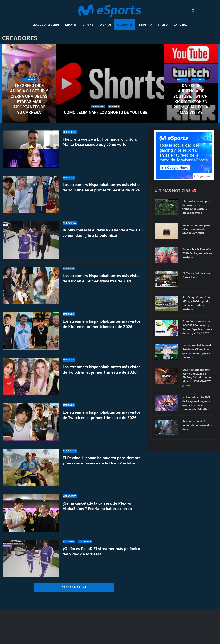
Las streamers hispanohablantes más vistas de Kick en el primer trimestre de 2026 (102, 278)
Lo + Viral (180, 25)
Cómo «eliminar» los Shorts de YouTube (106, 112)
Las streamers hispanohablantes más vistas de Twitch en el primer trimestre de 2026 (102, 369)
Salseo (163, 25)
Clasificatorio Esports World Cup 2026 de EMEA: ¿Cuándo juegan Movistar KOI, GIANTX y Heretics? (197, 377)
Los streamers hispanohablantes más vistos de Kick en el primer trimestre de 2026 (102, 324)
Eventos (105, 25)
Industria (145, 25)
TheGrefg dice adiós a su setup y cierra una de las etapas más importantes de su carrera (29, 99)
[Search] (193, 11)
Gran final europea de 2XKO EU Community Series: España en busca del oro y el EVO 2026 (197, 327)
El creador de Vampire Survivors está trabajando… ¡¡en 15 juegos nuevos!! (196, 207)
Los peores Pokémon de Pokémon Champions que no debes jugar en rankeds (197, 351)
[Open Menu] (199, 11)
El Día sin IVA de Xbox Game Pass (196, 275)
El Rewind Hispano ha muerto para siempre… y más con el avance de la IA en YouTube (103, 460)
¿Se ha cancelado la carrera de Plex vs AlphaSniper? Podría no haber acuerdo (97, 506)
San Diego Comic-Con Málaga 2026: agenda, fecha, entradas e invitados (196, 303)
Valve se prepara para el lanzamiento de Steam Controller (196, 229)
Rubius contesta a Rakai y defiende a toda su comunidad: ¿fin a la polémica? (103, 233)
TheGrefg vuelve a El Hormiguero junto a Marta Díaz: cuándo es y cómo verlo (100, 142)
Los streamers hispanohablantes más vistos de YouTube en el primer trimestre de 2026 (102, 187)
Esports (71, 25)
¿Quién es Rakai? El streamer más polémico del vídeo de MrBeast (101, 551)
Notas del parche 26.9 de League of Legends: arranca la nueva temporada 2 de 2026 (197, 403)
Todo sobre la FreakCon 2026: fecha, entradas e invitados (197, 253)
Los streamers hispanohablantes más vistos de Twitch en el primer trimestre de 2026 (102, 418)
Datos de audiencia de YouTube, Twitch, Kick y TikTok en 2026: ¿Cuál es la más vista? (191, 99)
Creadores (125, 25)
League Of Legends (46, 25)
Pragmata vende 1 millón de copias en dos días (197, 425)
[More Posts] (74, 587)
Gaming (88, 25)
